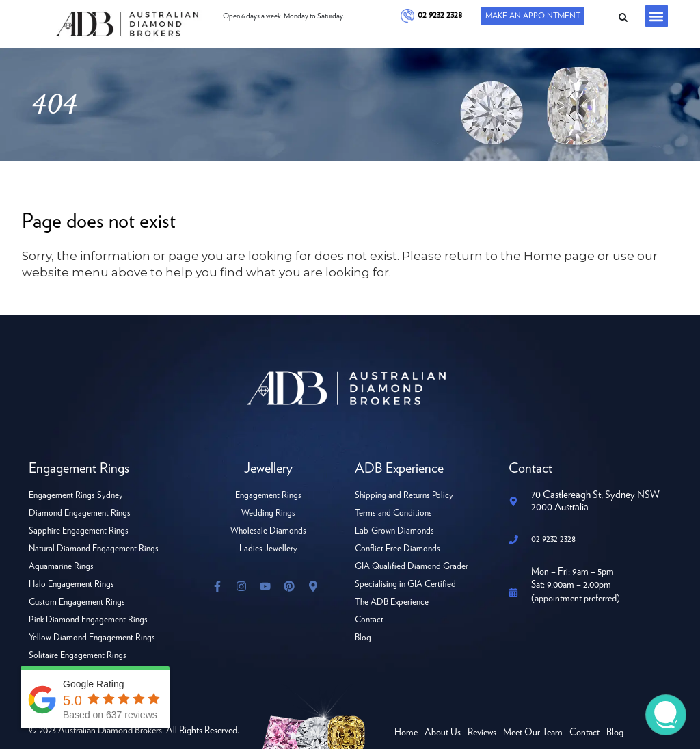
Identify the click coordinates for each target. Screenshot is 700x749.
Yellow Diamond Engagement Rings (92, 638)
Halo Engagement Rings (71, 584)
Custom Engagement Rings (77, 602)
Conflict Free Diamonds (398, 549)
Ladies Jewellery (268, 549)
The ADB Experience (392, 602)
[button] (657, 16)
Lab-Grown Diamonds (394, 531)
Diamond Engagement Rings (80, 513)
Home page (559, 256)
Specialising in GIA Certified (405, 584)
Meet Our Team (533, 733)
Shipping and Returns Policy (404, 496)
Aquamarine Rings (61, 567)
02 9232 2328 (440, 15)
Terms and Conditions (393, 513)
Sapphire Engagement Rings (79, 531)
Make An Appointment (533, 16)
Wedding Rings (268, 513)
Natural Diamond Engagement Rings (94, 549)
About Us (443, 733)
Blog (363, 638)
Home (406, 733)
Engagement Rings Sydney (76, 496)
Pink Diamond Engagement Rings (88, 620)
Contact (369, 620)
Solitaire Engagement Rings (78, 656)
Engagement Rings (268, 496)
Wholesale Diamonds (268, 531)
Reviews (482, 733)
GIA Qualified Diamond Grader (412, 567)
